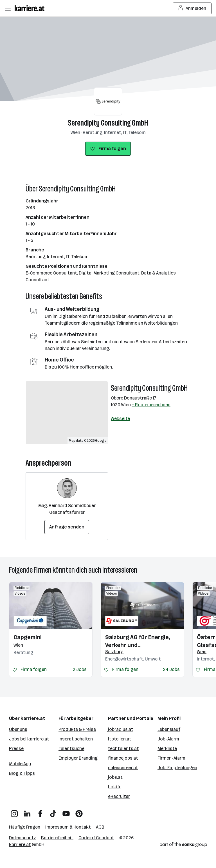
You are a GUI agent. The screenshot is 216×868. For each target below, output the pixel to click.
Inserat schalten (76, 739)
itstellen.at (120, 739)
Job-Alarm (168, 739)
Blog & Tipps (22, 773)
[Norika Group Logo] (183, 846)
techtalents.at (123, 748)
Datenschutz (22, 838)
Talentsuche (71, 748)
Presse (16, 748)
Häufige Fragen (25, 827)
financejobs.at (123, 758)
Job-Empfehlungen (177, 768)
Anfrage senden (67, 527)
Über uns (18, 729)
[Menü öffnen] (8, 8)
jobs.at (115, 777)
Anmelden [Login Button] (192, 8)
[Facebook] (40, 812)
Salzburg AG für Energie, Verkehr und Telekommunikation (138, 641)
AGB (100, 827)
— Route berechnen (151, 405)
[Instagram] (14, 812)
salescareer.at (123, 768)
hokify (115, 787)
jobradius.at (121, 729)
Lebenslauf (169, 729)
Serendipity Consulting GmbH (108, 123)
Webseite (120, 419)
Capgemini (28, 637)
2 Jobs (80, 669)
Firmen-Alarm (171, 758)
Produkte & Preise (77, 729)
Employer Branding (78, 758)
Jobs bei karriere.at (29, 739)
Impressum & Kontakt (68, 827)
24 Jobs (171, 669)
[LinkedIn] (27, 812)
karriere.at (20, 844)
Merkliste (167, 748)
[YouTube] (66, 812)
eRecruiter (119, 796)
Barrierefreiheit (57, 838)
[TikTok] (53, 812)
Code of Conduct (96, 838)
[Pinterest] (79, 812)
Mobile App (20, 764)
